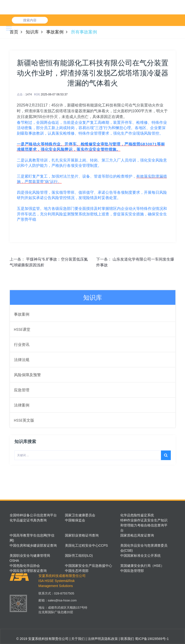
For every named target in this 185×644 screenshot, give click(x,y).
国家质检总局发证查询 (137, 535)
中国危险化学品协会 (25, 566)
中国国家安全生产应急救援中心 (89, 566)
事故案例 (55, 32)
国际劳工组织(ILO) (79, 556)
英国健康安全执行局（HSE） (142, 566)
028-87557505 (64, 597)
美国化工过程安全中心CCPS (86, 545)
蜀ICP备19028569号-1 (152, 639)
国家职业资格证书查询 (82, 535)
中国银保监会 (75, 520)
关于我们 (78, 639)
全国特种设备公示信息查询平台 (33, 515)
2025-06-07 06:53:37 (54, 94)
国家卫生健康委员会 (80, 515)
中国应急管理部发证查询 (28, 571)
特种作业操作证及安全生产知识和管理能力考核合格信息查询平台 (144, 525)
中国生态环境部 (77, 571)
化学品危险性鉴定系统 (137, 515)
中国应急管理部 (132, 571)
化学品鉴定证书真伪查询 (28, 520)
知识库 (32, 32)
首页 (14, 32)
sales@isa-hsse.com (62, 603)
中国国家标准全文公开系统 (140, 556)
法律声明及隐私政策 (102, 639)
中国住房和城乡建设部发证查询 (33, 545)
